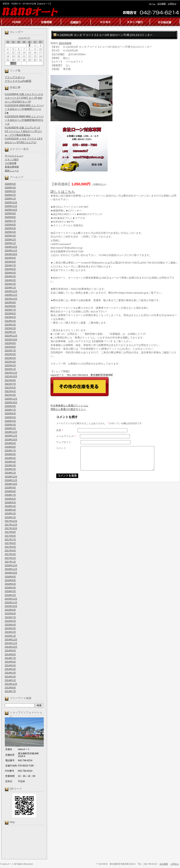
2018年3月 (10, 510)
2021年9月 (10, 380)
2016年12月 (11, 565)
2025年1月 (10, 243)
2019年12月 (11, 432)
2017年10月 (11, 528)
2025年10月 (11, 210)
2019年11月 (11, 436)
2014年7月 (10, 658)
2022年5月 (10, 354)
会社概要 (162, 4)
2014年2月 (10, 677)
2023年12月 (11, 291)
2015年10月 (11, 606)
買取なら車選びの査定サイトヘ (68, 409)
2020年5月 (10, 417)
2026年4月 (10, 188)
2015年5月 (10, 621)
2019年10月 (11, 440)
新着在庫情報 (12, 167)
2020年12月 (11, 399)
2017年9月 (10, 532)
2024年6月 (10, 269)
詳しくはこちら (63, 192)
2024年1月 (10, 288)
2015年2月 (10, 632)
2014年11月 (11, 643)
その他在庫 (11, 163)
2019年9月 (10, 443)
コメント (61, 448)
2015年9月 (10, 610)
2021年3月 (10, 395)
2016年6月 (10, 584)
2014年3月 (10, 673)
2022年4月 (10, 358)
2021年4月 (10, 391)
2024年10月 (11, 254)
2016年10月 (11, 573)
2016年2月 (10, 595)
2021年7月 (10, 384)
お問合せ (172, 4)
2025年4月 (10, 232)
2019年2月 (10, 469)
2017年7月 (10, 540)
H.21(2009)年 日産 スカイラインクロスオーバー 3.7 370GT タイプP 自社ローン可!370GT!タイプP (24, 98)
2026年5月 (10, 184)
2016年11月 (11, 569)
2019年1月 (10, 473)
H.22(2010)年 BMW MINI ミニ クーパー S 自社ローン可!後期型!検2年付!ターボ (24, 120)
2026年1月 (10, 199)
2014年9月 (10, 651)
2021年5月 (10, 388)
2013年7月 (10, 691)
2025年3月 (10, 236)
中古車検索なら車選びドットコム (69, 406)
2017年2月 (10, 558)
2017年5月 (10, 547)
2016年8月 (10, 580)
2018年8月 (10, 491)
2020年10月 (11, 403)
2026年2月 (10, 195)
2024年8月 (10, 262)
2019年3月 (10, 465)
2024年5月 (10, 273)
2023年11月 (11, 295)
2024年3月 (10, 280)
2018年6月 (10, 499)
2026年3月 (10, 191)
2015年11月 (11, 603)
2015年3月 (10, 628)
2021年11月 (11, 373)
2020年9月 (10, 406)
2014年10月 (11, 647)
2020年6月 (10, 414)
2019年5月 (10, 458)
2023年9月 (10, 303)
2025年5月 (10, 228)
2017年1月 (10, 562)
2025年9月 (10, 214)
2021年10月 (11, 376)
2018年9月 (10, 488)
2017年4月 (10, 551)
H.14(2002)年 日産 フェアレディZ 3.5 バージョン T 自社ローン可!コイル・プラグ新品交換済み (24, 131)
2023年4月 (10, 321)
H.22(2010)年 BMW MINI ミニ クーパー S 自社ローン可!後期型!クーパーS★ (24, 109)
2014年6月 (10, 662)
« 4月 (13, 63)
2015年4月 (10, 625)
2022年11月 (11, 336)
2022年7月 (10, 351)
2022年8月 (10, 347)
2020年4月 (10, 421)
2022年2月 (10, 365)
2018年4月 (10, 506)
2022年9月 (10, 343)
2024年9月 (10, 258)
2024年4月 (10, 276)
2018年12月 (11, 477)
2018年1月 (10, 517)
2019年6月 (10, 454)
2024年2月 (10, 284)
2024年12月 (11, 247)
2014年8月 (10, 654)
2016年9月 (10, 577)
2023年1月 (10, 332)
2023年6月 (10, 314)
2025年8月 (10, 217)
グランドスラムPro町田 (18, 81)
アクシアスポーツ (15, 77)
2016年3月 (10, 591)
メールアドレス (66, 436)
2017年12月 (11, 521)
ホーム (152, 4)
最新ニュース (12, 171)
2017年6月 (10, 543)
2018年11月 (11, 480)
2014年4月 (10, 669)
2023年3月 (10, 325)
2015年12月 (11, 599)
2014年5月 (10, 665)
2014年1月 (10, 680)
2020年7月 (10, 410)
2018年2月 (10, 514)
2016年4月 (10, 588)
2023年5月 (10, 317)
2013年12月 (11, 684)
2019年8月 (10, 447)
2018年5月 (10, 503)
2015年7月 (10, 617)
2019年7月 (10, 451)
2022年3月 (10, 362)
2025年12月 (11, 203)
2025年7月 (10, 221)
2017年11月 (11, 525)
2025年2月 (10, 240)
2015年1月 (10, 636)
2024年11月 (11, 251)
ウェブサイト (64, 442)
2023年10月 (11, 299)
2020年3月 (10, 425)
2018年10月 (11, 484)
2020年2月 (10, 428)
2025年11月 (11, 206)
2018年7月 (10, 495)
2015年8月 (10, 614)
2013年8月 (10, 688)
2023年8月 (10, 306)
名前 (60, 430)
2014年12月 (11, 640)
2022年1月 (10, 369)
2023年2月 (10, 328)
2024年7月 (10, 265)
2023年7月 (10, 310)
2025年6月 (10, 225)
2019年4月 (10, 462)
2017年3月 (10, 554)
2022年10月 (11, 340)
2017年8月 (10, 536)
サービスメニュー (14, 156)
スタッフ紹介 (12, 159)
